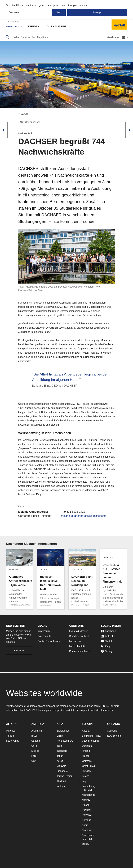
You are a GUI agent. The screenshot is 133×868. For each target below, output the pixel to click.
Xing (105, 646)
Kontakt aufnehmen (80, 651)
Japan (60, 756)
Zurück (23, 114)
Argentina (37, 731)
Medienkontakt (77, 646)
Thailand (61, 781)
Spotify (107, 651)
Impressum (44, 631)
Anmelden (19, 650)
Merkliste (113, 37)
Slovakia (87, 820)
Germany (87, 761)
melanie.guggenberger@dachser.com (84, 516)
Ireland (86, 776)
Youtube (107, 641)
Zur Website (14, 22)
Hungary (87, 771)
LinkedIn (108, 636)
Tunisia (10, 736)
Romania (87, 815)
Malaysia (61, 766)
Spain (85, 825)
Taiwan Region (65, 776)
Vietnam (61, 786)
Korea (60, 761)
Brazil (34, 736)
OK (59, 12)
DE (89, 790)
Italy (84, 781)
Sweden (86, 830)
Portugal (86, 810)
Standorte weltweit (79, 636)
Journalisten (56, 26)
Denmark (87, 746)
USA (34, 761)
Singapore (62, 771)
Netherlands (88, 795)
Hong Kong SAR (66, 741)
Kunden (34, 26)
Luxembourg (89, 786)
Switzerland (88, 835)
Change (97, 12)
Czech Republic (90, 741)
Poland (86, 805)
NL (99, 736)
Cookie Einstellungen (49, 641)
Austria (86, 731)
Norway (86, 800)
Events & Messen (79, 631)
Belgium (86, 736)
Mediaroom (15, 26)
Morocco (11, 731)
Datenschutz (45, 636)
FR (94, 736)
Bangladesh (63, 731)
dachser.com (107, 710)
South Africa (13, 741)
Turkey (86, 844)
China (60, 736)
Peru (34, 756)
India (59, 746)
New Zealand (114, 736)
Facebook (108, 631)
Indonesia (62, 751)
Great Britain (89, 766)
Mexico (35, 751)
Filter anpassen (30, 122)
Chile (34, 746)
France (86, 756)
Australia (112, 731)
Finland (86, 751)
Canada (36, 741)
